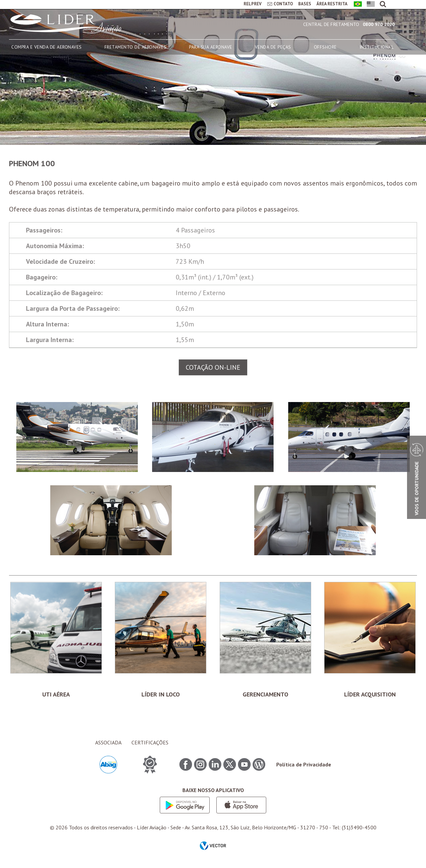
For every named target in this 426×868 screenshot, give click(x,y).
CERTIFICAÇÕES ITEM (150, 765)
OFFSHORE (325, 47)
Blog (259, 764)
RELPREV (253, 4)
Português (357, 4)
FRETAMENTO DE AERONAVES (136, 47)
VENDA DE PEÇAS (273, 47)
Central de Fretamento (331, 24)
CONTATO (283, 4)
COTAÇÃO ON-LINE (213, 367)
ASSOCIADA (108, 742)
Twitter (230, 764)
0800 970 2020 (379, 24)
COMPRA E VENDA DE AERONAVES (47, 47)
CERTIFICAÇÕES (150, 742)
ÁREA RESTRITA (332, 4)
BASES (305, 4)
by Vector (213, 846)
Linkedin (215, 764)
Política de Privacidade (304, 764)
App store (241, 805)
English (370, 4)
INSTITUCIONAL (377, 47)
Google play (185, 805)
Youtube (244, 764)
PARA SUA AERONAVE (211, 47)
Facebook (186, 764)
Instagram (200, 764)
